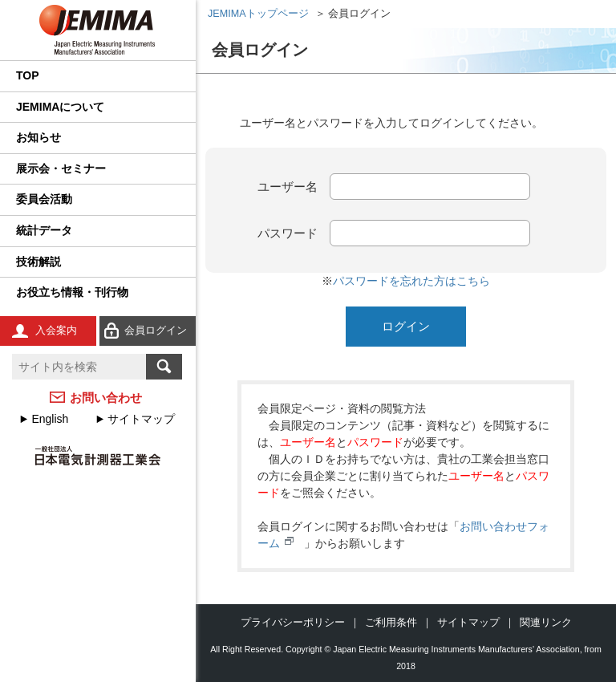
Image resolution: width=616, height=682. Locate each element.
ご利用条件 (391, 622)
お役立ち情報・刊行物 (72, 292)
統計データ (44, 230)
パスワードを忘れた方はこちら (411, 281)
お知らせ (38, 137)
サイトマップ (141, 419)
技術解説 (38, 262)
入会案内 (56, 330)
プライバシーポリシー (293, 622)
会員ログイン (156, 330)
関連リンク (546, 622)
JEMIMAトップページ (258, 14)
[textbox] (79, 367)
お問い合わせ (106, 398)
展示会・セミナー (61, 168)
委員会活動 (44, 199)
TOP (28, 75)
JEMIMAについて (60, 107)
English (50, 419)
